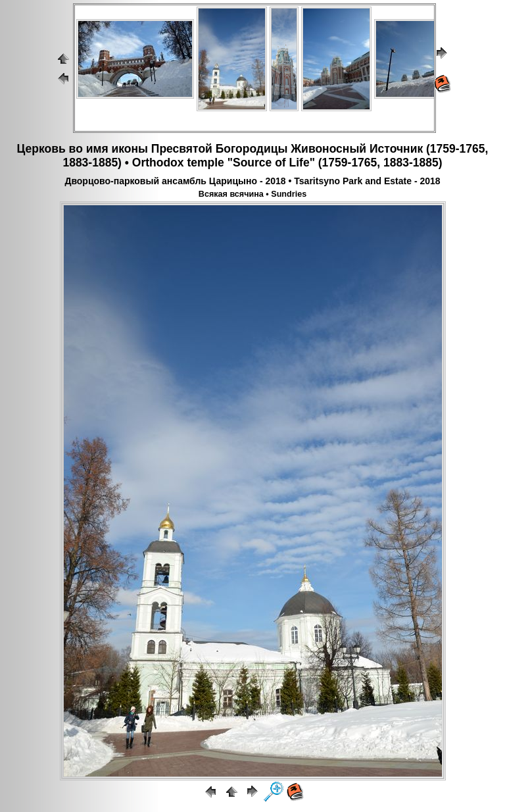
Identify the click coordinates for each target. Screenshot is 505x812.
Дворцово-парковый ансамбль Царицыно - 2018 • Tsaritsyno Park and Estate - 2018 (252, 181)
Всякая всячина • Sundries (252, 194)
